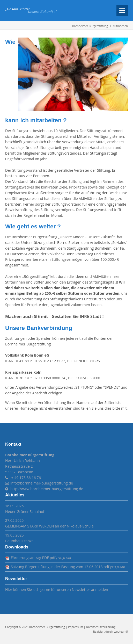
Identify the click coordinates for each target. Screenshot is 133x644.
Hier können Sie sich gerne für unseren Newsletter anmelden (57, 589)
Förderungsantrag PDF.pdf (41, 558)
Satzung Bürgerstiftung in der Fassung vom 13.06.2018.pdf (68, 567)
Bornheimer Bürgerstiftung (90, 26)
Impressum (76, 627)
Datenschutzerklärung (101, 627)
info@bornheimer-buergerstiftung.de (42, 483)
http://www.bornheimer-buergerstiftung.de (47, 489)
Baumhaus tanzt (19, 541)
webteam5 (121, 631)
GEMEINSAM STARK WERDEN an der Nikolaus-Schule (49, 526)
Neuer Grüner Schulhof (25, 512)
